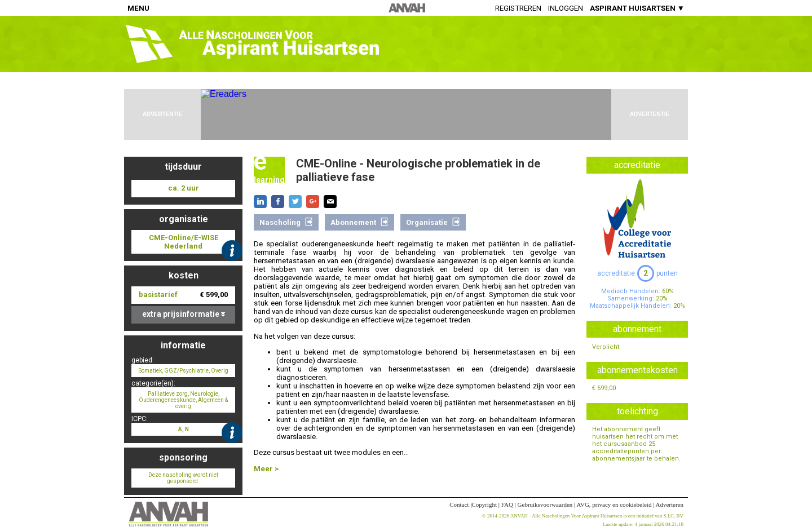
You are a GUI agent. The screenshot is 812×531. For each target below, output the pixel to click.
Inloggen (566, 8)
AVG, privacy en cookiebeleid (614, 505)
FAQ (507, 505)
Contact (459, 505)
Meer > (266, 469)
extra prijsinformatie (184, 314)
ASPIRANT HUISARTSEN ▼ (637, 8)
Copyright (484, 505)
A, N (184, 429)
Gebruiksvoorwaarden (545, 505)
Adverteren (670, 505)
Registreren (518, 8)
